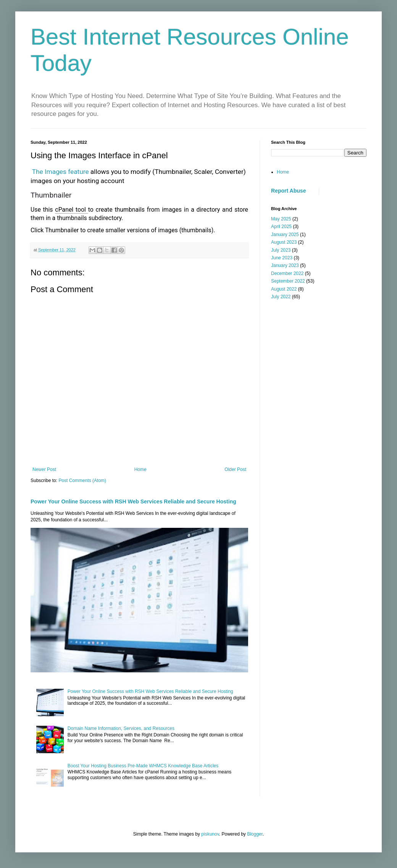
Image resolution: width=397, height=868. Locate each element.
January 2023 (285, 265)
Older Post (235, 469)
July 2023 (281, 250)
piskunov (210, 834)
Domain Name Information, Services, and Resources (121, 728)
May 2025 (281, 219)
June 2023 (282, 258)
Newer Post (44, 469)
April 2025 (281, 227)
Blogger (255, 834)
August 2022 (284, 289)
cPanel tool (71, 210)
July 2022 (281, 297)
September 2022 (288, 281)
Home (140, 469)
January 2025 (285, 235)
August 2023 (284, 242)
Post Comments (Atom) (82, 481)
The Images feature (61, 172)
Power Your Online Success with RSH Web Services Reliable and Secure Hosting (133, 502)
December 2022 (287, 273)
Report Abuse (288, 191)
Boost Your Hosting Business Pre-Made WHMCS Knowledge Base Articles (143, 766)
